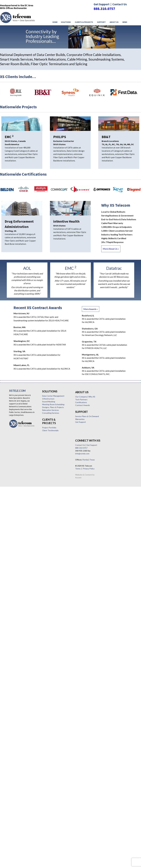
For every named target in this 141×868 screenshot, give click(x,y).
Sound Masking (16, 443)
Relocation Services (18, 452)
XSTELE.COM (17, 391)
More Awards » (91, 309)
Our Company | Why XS (21, 488)
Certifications (17, 494)
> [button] (136, 43)
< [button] (130, 43)
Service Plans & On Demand (23, 508)
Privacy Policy (24, 556)
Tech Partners (17, 491)
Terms (14, 556)
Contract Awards (18, 497)
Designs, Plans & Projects (21, 449)
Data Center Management (21, 437)
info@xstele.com (18, 541)
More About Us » (111, 249)
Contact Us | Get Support (22, 532)
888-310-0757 (17, 535)
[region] (70, 37)
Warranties (16, 511)
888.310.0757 (104, 9)
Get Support (16, 513)
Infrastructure (16, 440)
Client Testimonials (18, 472)
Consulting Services (18, 455)
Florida (21, 547)
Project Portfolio (17, 469)
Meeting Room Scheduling (21, 446)
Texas (28, 547)
